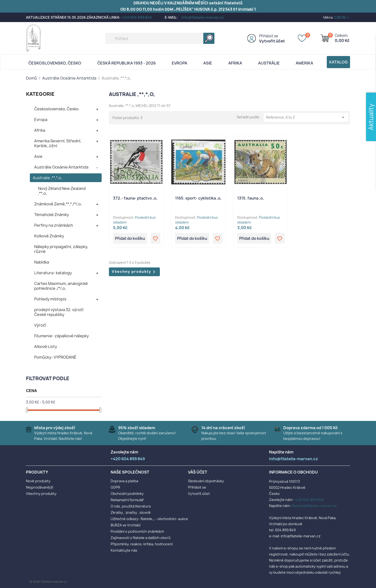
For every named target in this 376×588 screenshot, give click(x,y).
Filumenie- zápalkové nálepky (61, 336)
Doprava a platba (124, 481)
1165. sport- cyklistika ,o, (198, 198)
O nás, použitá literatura (131, 506)
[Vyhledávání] (160, 38)
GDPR (115, 487)
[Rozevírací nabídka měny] (342, 17)
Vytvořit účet (272, 41)
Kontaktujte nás (124, 550)
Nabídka (42, 262)
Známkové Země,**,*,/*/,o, (58, 204)
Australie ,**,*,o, (47, 178)
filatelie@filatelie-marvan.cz (314, 506)
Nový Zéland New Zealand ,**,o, (62, 191)
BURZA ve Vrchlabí (126, 525)
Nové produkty (38, 481)
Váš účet (198, 472)
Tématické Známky (52, 215)
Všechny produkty (134, 272)
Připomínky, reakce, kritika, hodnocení (142, 544)
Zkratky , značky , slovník (131, 512)
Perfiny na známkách (54, 225)
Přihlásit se (269, 36)
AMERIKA (304, 63)
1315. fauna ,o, (251, 198)
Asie (208, 63)
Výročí (40, 325)
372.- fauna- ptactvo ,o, (135, 198)
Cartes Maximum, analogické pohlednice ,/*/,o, (61, 286)
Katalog (338, 62)
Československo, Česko (55, 63)
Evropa (180, 63)
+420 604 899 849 (136, 17)
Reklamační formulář (127, 500)
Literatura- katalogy (53, 273)
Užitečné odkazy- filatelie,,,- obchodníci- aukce (149, 519)
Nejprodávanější (40, 487)
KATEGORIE (40, 94)
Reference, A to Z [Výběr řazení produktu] (306, 117)
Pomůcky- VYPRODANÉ (55, 357)
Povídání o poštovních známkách (137, 531)
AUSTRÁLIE (269, 63)
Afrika (235, 63)
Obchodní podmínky (127, 494)
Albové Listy (46, 346)
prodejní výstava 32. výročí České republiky (59, 312)
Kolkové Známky (49, 236)
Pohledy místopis (50, 299)
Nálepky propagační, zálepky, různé (61, 249)
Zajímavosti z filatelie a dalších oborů (141, 538)
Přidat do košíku (130, 238)
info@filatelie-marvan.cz (202, 17)
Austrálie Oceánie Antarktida (61, 167)
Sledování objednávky (206, 481)
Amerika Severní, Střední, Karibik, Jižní (58, 143)
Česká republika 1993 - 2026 (127, 63)
